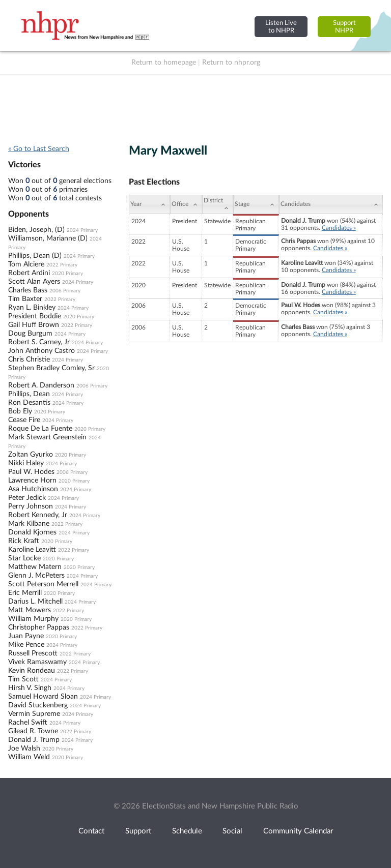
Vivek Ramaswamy (37, 662)
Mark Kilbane (29, 524)
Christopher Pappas (39, 627)
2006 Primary (65, 291)
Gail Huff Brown (34, 325)
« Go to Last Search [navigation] (39, 149)
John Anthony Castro (41, 351)
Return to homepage (164, 63)
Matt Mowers (30, 610)
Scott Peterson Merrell (43, 584)
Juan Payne (26, 636)
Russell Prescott (33, 653)
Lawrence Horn (32, 481)
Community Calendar (298, 831)
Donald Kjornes (32, 532)
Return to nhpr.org (231, 63)
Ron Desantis (29, 403)
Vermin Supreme (34, 714)
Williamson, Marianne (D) (48, 238)
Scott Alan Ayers (34, 282)
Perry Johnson (31, 506)
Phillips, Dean (29, 394)
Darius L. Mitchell (35, 602)
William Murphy (33, 619)
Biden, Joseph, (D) (36, 230)
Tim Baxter (25, 299)
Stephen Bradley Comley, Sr (51, 368)
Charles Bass (28, 290)
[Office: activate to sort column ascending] (186, 204)
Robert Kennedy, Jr (38, 515)
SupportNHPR (344, 27)
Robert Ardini (29, 273)
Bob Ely (20, 411)
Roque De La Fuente (40, 429)
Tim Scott (23, 679)
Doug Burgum (30, 334)
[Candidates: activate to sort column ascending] (331, 204)
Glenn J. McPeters (36, 576)
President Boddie (35, 316)
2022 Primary (62, 265)
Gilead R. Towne (33, 731)
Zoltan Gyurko (31, 455)
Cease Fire (24, 420)
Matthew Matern (35, 567)
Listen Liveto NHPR (281, 27)
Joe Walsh (24, 749)
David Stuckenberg (38, 705)
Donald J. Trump (34, 740)
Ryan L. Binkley (32, 308)
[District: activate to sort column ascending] (218, 204)
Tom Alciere (26, 264)
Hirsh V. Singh (30, 688)
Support (138, 831)
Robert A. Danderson (41, 385)
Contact (91, 831)
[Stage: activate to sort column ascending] (256, 204)
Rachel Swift (28, 723)
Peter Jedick (27, 498)
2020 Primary (67, 274)
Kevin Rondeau (32, 671)
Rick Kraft (24, 541)
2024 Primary (82, 230)
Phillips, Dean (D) (35, 256)
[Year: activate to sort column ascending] (149, 204)
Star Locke (24, 558)
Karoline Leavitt (32, 550)
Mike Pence (26, 645)
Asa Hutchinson (33, 489)
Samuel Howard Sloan (43, 697)
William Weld (29, 757)
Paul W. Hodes (31, 472)
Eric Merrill (25, 593)
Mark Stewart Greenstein (47, 437)
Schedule (187, 831)
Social (232, 831)
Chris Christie (29, 360)
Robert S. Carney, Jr (39, 342)
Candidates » (339, 228)
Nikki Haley (26, 463)
